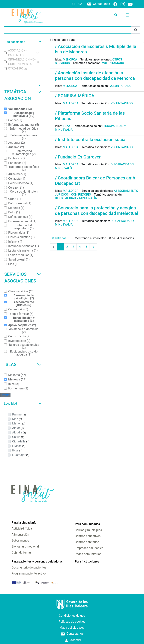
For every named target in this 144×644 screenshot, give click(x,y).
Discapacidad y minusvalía (76, 198)
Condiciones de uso (72, 616)
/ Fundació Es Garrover (78, 157)
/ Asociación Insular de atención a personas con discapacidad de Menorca (95, 76)
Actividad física (22, 529)
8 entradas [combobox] (62, 238)
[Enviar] (136, 30)
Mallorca (71, 103)
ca (80, 4)
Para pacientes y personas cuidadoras (37, 561)
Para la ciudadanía (24, 523)
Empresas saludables (89, 548)
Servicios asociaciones (23, 278)
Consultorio (81, 195)
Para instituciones (87, 561)
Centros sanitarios (87, 542)
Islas (23, 365)
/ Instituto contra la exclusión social (91, 140)
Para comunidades (87, 524)
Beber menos (20, 541)
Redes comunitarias (88, 554)
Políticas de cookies (72, 622)
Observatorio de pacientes (29, 567)
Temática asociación (23, 95)
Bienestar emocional (25, 547)
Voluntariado (113, 63)
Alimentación (20, 535)
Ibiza (67, 126)
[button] (22, 42)
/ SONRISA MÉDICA (75, 96)
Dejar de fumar (21, 552)
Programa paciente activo (28, 573)
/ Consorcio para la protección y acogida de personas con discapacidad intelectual (97, 211)
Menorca (70, 59)
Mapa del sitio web (72, 628)
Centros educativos (88, 536)
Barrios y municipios (88, 530)
